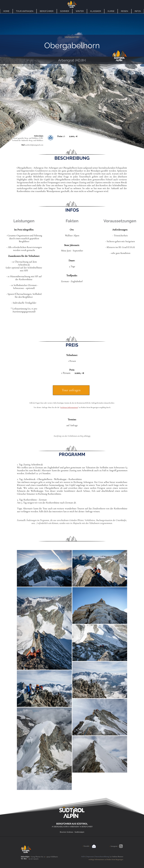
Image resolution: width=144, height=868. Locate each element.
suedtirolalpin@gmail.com (34, 145)
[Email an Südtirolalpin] (94, 846)
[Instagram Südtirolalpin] (121, 846)
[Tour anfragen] (71, 390)
